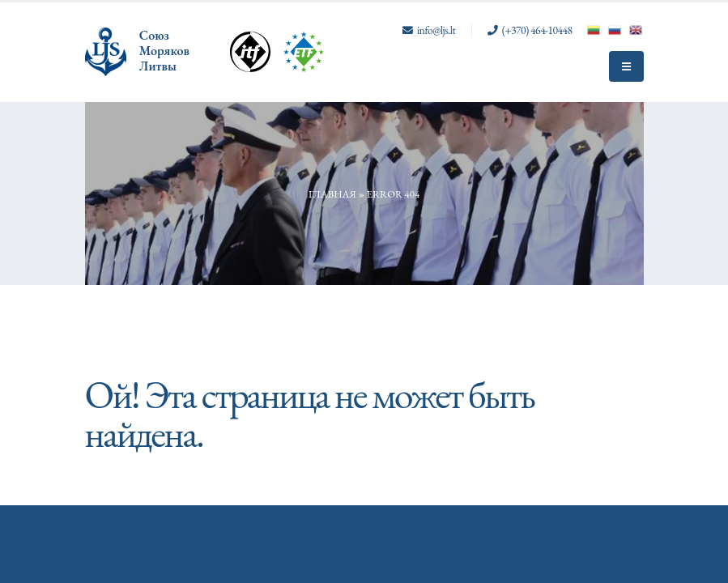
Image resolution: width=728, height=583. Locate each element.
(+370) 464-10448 (537, 30)
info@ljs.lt (436, 30)
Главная (332, 194)
